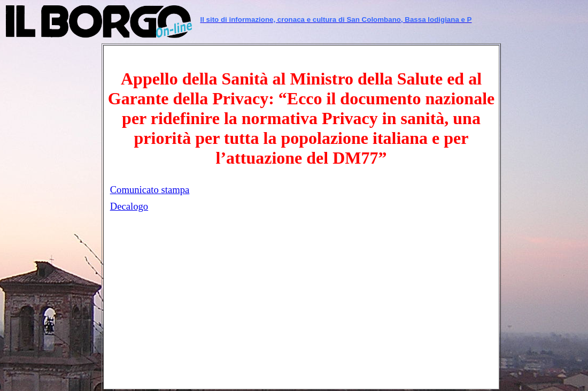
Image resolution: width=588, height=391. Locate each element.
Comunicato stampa (150, 190)
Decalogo (129, 206)
